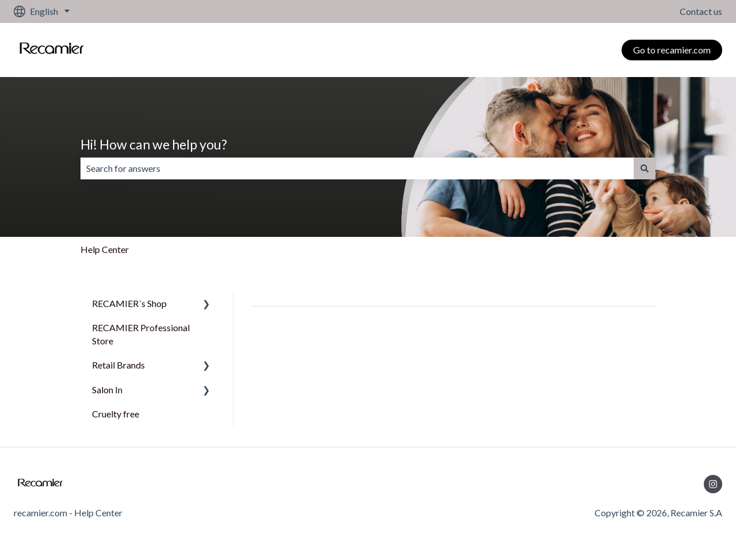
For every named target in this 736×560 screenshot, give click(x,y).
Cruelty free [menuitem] (116, 414)
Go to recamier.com (672, 50)
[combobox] (357, 168)
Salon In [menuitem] (107, 390)
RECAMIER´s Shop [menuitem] (129, 303)
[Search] (645, 168)
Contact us (701, 11)
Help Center (105, 249)
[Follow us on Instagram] (713, 484)
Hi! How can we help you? (154, 144)
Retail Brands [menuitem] (118, 365)
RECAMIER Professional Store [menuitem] (141, 334)
